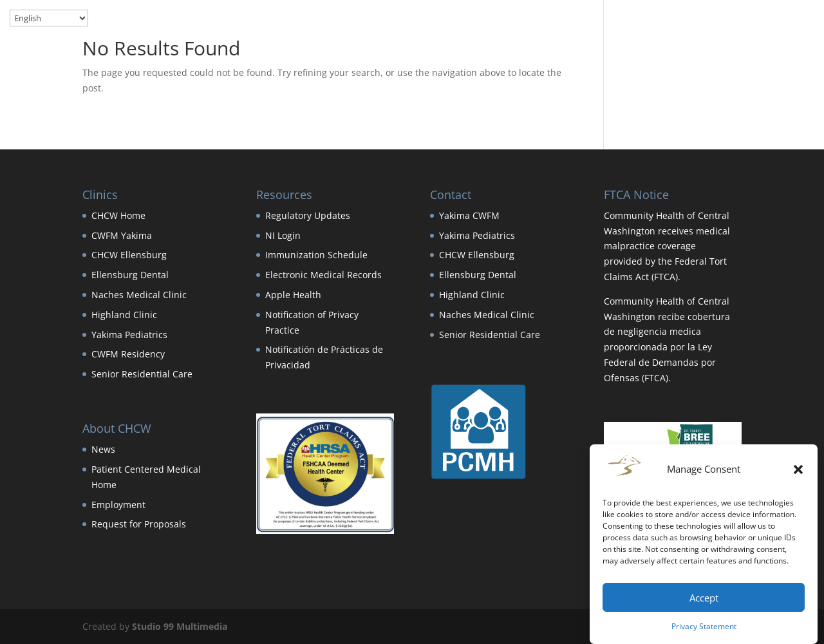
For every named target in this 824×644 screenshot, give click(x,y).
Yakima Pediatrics (129, 335)
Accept (704, 598)
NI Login (283, 235)
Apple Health (293, 295)
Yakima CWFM (469, 215)
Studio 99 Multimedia (180, 626)
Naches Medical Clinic (139, 295)
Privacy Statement (704, 626)
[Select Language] (49, 18)
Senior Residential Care (142, 374)
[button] (798, 469)
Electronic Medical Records (323, 275)
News (103, 449)
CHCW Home (118, 215)
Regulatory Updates (308, 215)
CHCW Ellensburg (129, 255)
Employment (118, 505)
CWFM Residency (128, 354)
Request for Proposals (139, 524)
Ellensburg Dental (130, 275)
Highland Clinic (124, 315)
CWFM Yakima (122, 235)
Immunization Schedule (316, 255)
